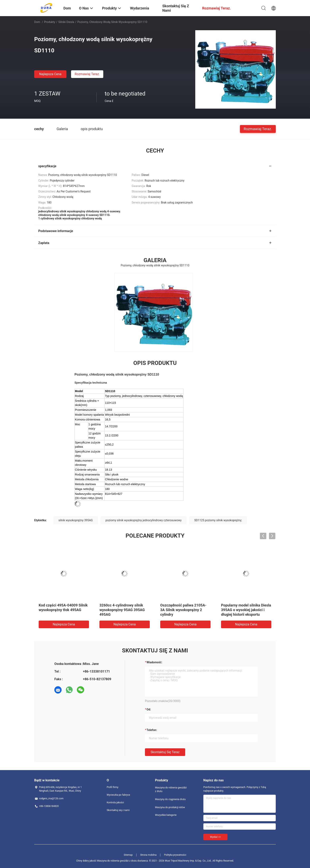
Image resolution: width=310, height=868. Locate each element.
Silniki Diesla (66, 22)
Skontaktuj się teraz (165, 752)
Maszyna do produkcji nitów (170, 807)
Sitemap (128, 855)
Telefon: (152, 730)
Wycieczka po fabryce (118, 795)
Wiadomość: (154, 662)
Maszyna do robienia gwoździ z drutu (171, 789)
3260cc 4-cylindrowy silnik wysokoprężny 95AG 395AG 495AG (122, 610)
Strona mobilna (148, 855)
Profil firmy (113, 787)
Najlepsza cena (50, 74)
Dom (37, 22)
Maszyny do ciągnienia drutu (170, 799)
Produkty (50, 22)
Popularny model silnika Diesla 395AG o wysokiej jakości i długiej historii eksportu (246, 610)
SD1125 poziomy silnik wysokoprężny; (218, 520)
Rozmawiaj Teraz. (87, 74)
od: (149, 709)
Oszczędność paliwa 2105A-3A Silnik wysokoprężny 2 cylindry (183, 610)
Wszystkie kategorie (166, 815)
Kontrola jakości (115, 803)
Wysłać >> (215, 837)
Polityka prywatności (175, 855)
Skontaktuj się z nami (118, 810)
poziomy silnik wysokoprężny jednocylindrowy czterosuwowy (144, 520)
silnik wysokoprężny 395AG (76, 520)
